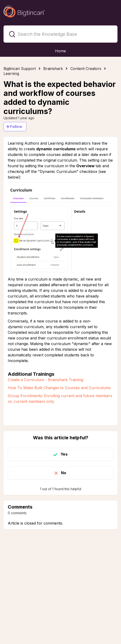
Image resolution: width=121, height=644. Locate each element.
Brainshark (53, 69)
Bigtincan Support (20, 69)
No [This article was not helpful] (64, 473)
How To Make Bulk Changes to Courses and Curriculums (59, 388)
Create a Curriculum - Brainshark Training (45, 380)
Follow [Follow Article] (16, 126)
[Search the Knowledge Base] (60, 34)
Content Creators (86, 69)
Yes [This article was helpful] (64, 454)
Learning (11, 73)
